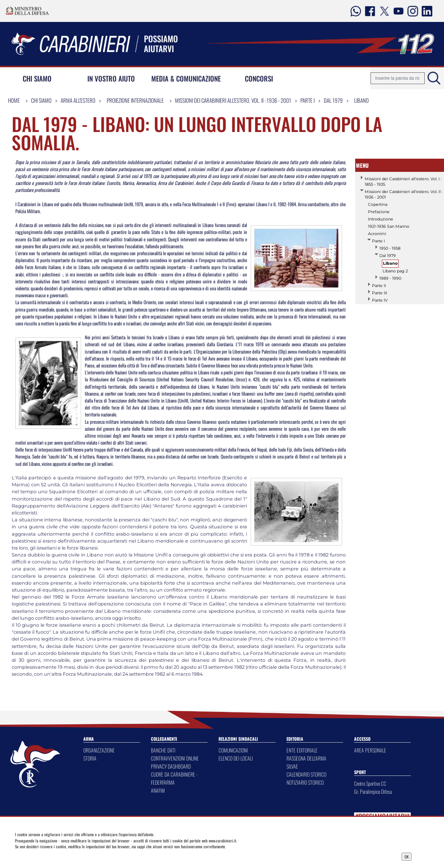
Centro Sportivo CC (370, 783)
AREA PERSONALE (370, 750)
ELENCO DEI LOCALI (236, 758)
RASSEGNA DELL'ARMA (306, 758)
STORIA (90, 758)
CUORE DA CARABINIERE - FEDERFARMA (174, 778)
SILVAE (292, 766)
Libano (361, 100)
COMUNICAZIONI (233, 750)
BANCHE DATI (163, 750)
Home (14, 100)
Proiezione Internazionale (135, 100)
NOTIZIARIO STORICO (305, 782)
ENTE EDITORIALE (302, 750)
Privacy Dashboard (62, 856)
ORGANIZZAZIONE (99, 750)
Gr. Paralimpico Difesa (373, 791)
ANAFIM (158, 790)
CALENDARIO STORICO (306, 774)
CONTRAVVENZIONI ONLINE (175, 758)
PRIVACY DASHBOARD (171, 766)
